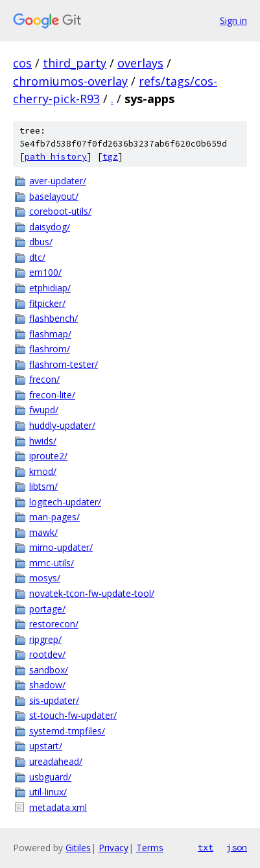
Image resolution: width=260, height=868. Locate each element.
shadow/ (47, 685)
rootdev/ (47, 654)
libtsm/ (43, 486)
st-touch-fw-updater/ (73, 715)
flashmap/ (50, 334)
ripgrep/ (45, 639)
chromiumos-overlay (70, 81)
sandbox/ (49, 670)
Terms (150, 848)
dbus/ (41, 242)
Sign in (233, 20)
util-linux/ (48, 792)
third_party (75, 63)
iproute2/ (48, 456)
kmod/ (43, 471)
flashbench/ (53, 318)
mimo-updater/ (61, 547)
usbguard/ (50, 777)
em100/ (45, 272)
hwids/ (43, 441)
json (237, 847)
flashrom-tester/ (64, 364)
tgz (110, 157)
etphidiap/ (50, 288)
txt (206, 847)
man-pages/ (54, 517)
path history (56, 157)
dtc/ (37, 257)
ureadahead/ (56, 761)
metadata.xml (58, 807)
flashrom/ (50, 349)
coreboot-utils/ (60, 211)
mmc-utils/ (52, 563)
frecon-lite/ (52, 395)
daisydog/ (50, 227)
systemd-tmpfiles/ (67, 731)
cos (22, 63)
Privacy (113, 848)
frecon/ (44, 379)
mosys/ (45, 578)
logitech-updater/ (65, 502)
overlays (140, 63)
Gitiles (78, 848)
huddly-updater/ (62, 425)
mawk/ (43, 532)
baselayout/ (54, 196)
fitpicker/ (47, 303)
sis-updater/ (54, 700)
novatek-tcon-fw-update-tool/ (92, 593)
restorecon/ (54, 624)
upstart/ (46, 746)
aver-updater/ (58, 181)
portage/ (47, 609)
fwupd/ (44, 410)
